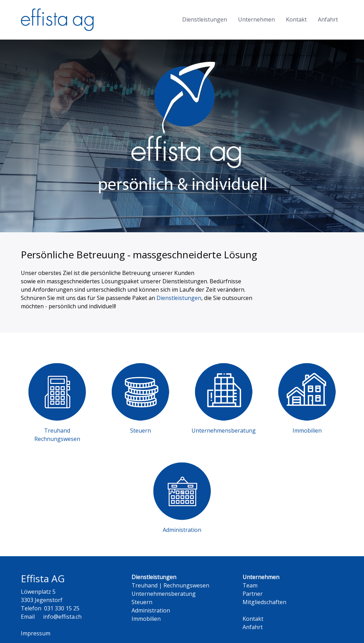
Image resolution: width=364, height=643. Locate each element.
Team (250, 585)
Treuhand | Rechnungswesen (170, 585)
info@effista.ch (62, 617)
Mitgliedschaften (264, 602)
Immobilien (146, 619)
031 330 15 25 (62, 608)
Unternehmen (256, 19)
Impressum (36, 633)
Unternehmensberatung (164, 594)
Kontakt (296, 19)
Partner (253, 594)
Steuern (142, 602)
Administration (151, 610)
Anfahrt (328, 19)
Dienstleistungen (205, 19)
